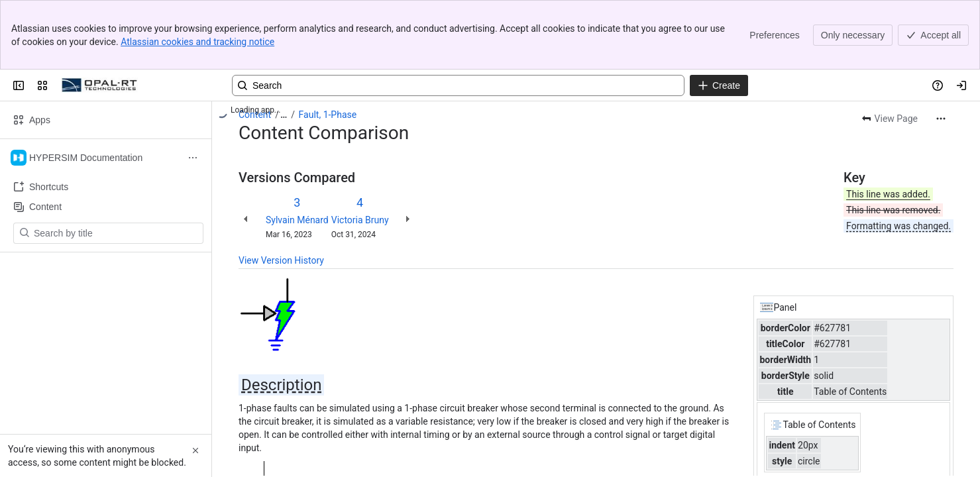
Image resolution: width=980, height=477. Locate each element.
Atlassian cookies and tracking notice (197, 42)
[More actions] (941, 119)
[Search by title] (116, 233)
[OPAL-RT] (99, 85)
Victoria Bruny (360, 220)
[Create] (719, 85)
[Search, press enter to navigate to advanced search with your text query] (458, 85)
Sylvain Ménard (297, 220)
